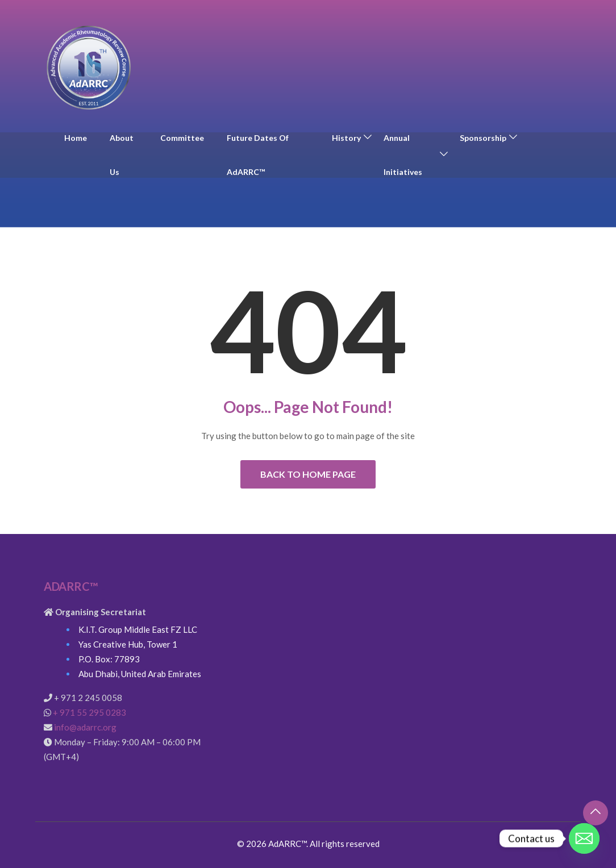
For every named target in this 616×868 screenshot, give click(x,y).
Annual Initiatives (403, 155)
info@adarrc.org (85, 727)
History (346, 138)
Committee (182, 138)
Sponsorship (483, 138)
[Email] (584, 838)
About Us (122, 155)
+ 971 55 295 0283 (90, 712)
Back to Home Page (308, 474)
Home (76, 138)
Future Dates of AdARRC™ (258, 155)
